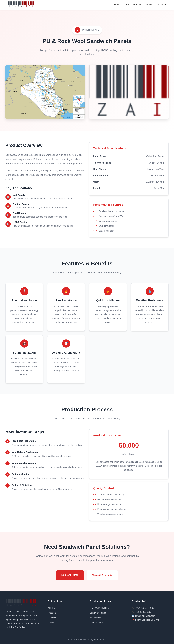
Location (150, 5)
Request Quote (70, 575)
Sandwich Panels (98, 613)
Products (138, 5)
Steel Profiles (96, 618)
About (126, 5)
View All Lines (96, 622)
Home (117, 5)
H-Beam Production (99, 608)
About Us (52, 608)
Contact (162, 5)
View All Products (102, 575)
